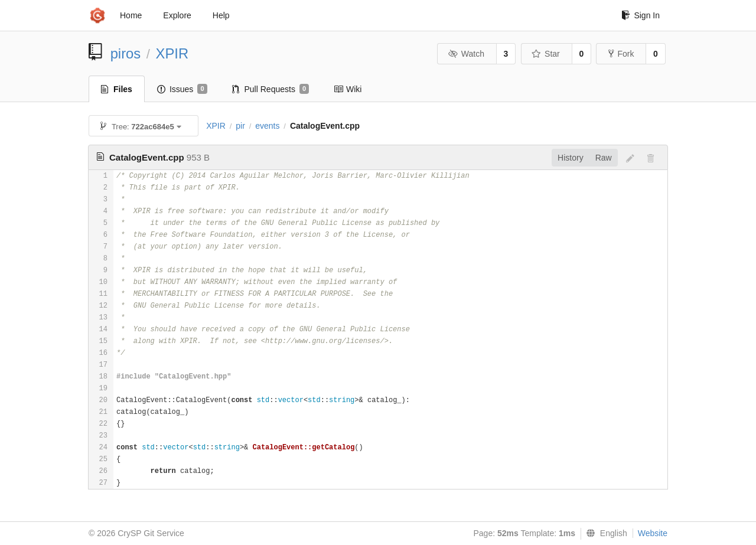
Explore (177, 15)
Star (546, 54)
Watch (466, 54)
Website (653, 533)
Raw (604, 158)
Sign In (641, 15)
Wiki (348, 89)
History (571, 158)
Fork (621, 54)
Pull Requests (271, 89)
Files (117, 89)
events (267, 126)
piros (126, 53)
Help (221, 15)
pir (240, 126)
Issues (182, 89)
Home (131, 15)
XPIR (172, 53)
